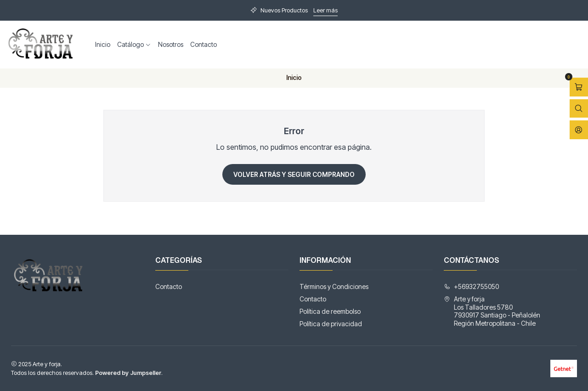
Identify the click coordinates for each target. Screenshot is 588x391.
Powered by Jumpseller (128, 373)
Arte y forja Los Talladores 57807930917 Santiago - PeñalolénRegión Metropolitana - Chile (492, 311)
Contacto (204, 44)
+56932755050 (471, 286)
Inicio (103, 44)
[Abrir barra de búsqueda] (579, 109)
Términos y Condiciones (334, 286)
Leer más (325, 10)
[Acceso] (579, 130)
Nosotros (171, 44)
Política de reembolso (330, 311)
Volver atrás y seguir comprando (294, 174)
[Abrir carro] (579, 87)
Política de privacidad (331, 324)
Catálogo (134, 44)
